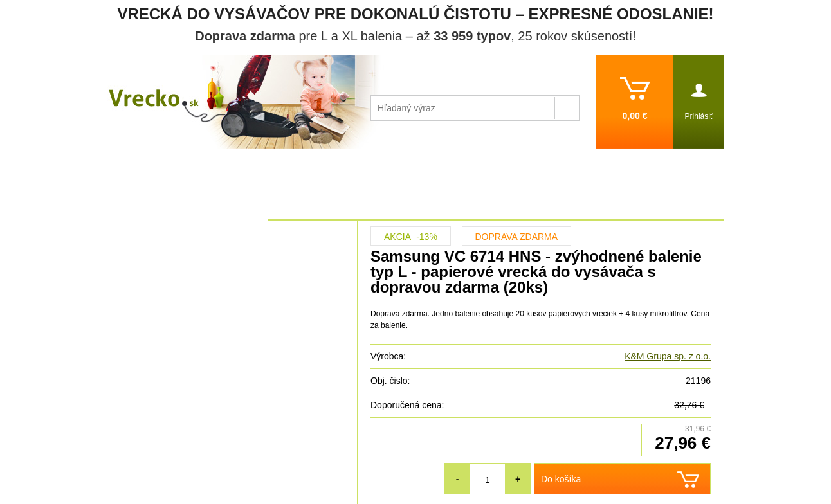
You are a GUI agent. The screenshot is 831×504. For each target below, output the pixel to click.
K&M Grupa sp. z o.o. (668, 356)
